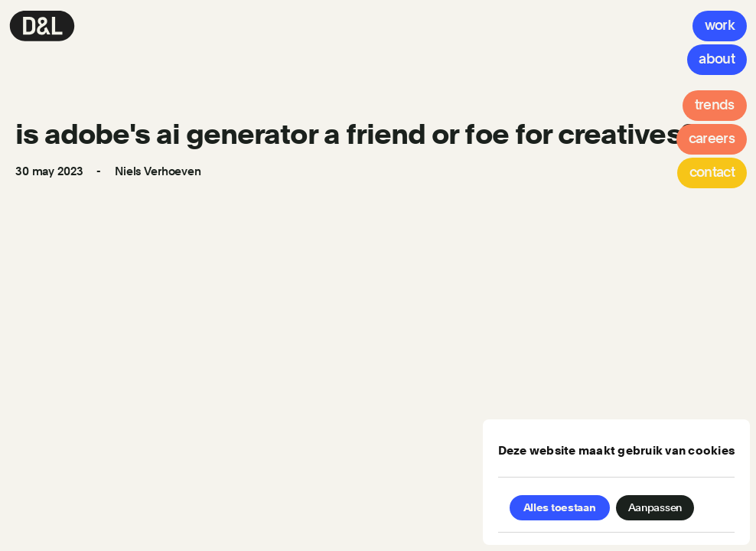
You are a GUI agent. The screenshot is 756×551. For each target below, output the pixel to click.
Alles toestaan (560, 507)
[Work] (720, 26)
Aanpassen (655, 507)
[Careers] (712, 139)
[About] (717, 60)
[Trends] (715, 106)
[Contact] (712, 173)
